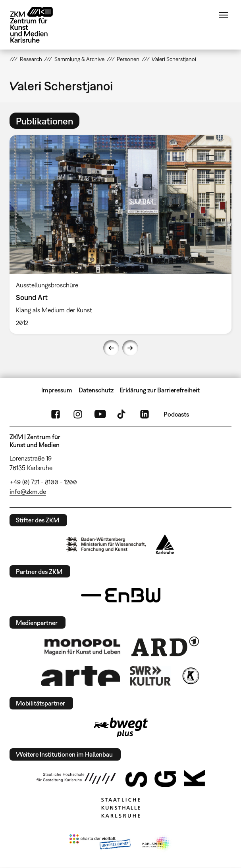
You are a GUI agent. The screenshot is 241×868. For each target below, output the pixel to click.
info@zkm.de (28, 491)
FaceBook (56, 414)
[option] (120, 234)
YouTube (100, 414)
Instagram (78, 414)
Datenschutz (96, 390)
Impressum (57, 390)
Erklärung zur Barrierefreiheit (160, 390)
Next (130, 348)
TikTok (122, 414)
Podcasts (176, 414)
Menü (224, 15)
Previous (111, 348)
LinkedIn (145, 414)
